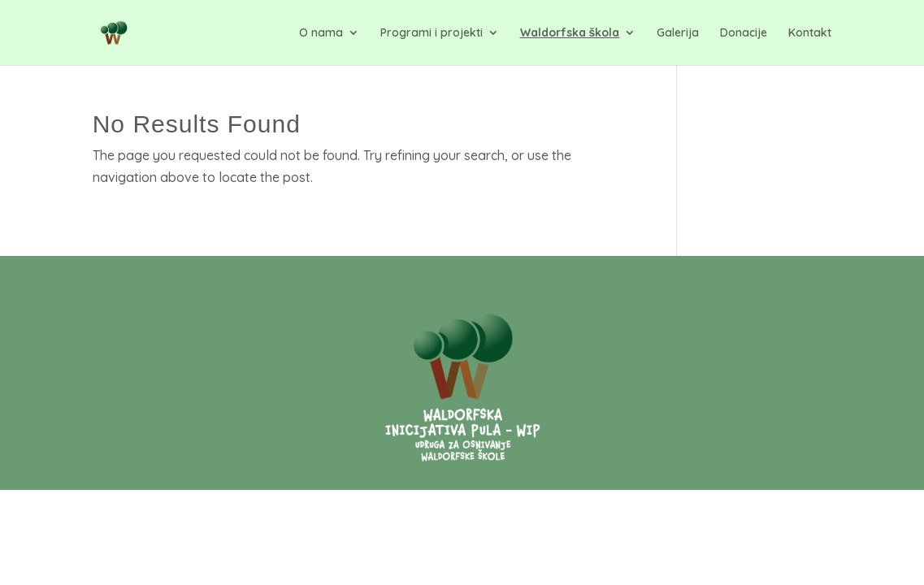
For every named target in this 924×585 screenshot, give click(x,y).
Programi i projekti (432, 33)
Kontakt (810, 33)
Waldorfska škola (570, 33)
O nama (321, 33)
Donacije (744, 33)
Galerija (678, 33)
